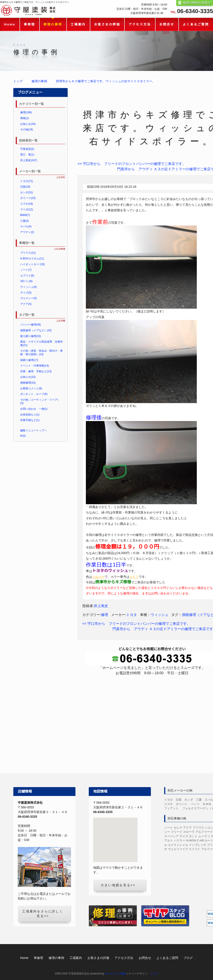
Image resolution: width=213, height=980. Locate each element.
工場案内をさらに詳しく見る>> (43, 914)
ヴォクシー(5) (29, 298)
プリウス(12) (28, 253)
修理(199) (26, 112)
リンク (154, 974)
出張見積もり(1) (30, 415)
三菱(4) (25, 221)
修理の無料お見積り (197, 3)
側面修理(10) (28, 383)
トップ (18, 81)
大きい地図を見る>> (118, 885)
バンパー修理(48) (31, 325)
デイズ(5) (26, 293)
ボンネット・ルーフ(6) (34, 394)
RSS (23, 436)
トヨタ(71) (27, 181)
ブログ (188, 958)
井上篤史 (101, 606)
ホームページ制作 (116, 974)
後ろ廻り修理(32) (31, 336)
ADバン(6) (26, 281)
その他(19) (27, 129)
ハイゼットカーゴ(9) (33, 264)
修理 (105, 615)
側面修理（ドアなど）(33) (36, 330)
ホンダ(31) (27, 192)
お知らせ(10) (28, 377)
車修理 (29, 24)
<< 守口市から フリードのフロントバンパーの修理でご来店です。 (132, 164)
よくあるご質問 (196, 24)
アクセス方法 (140, 24)
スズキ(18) (27, 204)
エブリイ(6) (27, 276)
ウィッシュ (160, 615)
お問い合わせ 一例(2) (34, 409)
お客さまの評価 (107, 24)
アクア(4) (26, 304)
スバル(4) (26, 226)
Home (10, 24)
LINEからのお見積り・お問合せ (152, 739)
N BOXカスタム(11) (32, 259)
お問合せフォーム (152, 710)
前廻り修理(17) (29, 360)
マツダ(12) (27, 210)
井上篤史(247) (29, 160)
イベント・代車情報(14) (35, 366)
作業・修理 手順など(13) (36, 371)
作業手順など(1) (30, 420)
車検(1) (25, 118)
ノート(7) (26, 270)
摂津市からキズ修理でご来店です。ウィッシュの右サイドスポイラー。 (106, 81)
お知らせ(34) (28, 124)
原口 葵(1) (27, 155)
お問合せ (167, 24)
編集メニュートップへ (34, 430)
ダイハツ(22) (28, 198)
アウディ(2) (27, 232)
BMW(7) (25, 215)
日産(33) (25, 187)
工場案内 (78, 24)
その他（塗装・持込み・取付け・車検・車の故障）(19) (41, 353)
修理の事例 (53, 24)
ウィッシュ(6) (29, 287)
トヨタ (132, 615)
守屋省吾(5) (27, 149)
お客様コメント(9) (31, 388)
